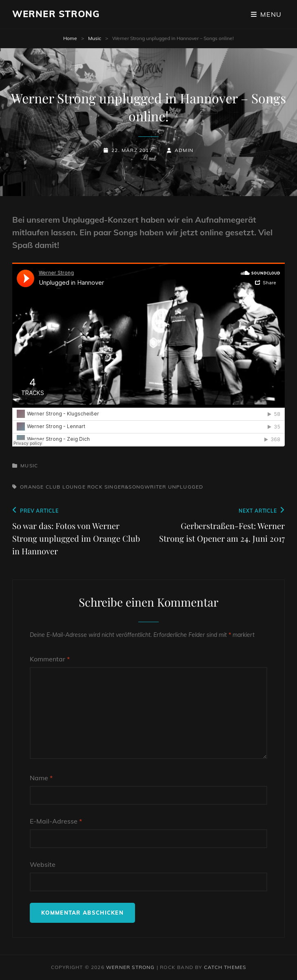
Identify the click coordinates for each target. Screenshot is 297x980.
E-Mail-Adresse (56, 821)
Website (43, 864)
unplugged (186, 487)
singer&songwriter (135, 487)
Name (41, 778)
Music (95, 38)
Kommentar (50, 659)
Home (70, 38)
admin (184, 150)
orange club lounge (53, 487)
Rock (95, 487)
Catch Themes (225, 967)
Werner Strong (56, 14)
